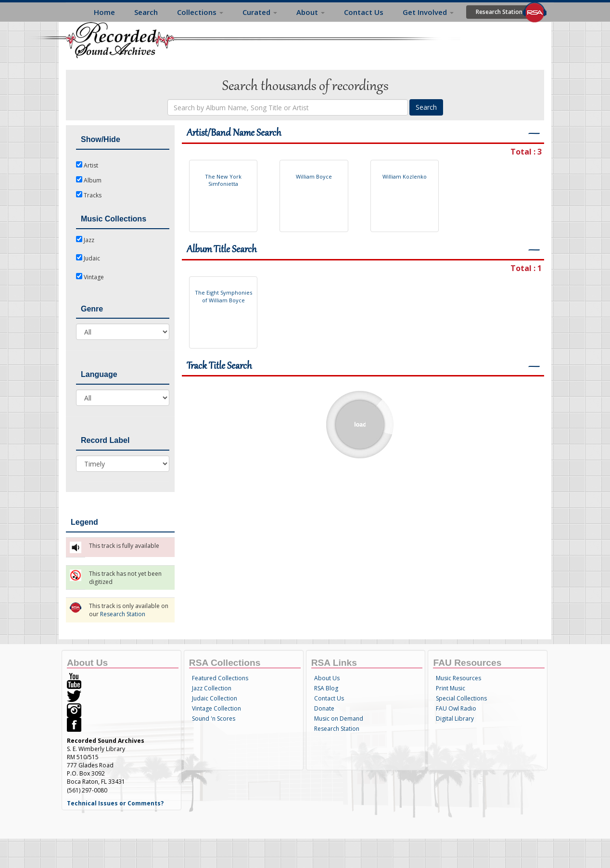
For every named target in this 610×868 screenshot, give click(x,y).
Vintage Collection (216, 708)
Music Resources (458, 678)
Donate (324, 708)
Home (104, 12)
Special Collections (461, 698)
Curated (260, 12)
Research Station (499, 12)
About (311, 12)
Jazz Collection (212, 688)
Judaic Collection (215, 698)
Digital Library (455, 719)
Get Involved (428, 12)
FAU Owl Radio (456, 708)
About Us (327, 678)
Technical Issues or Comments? (115, 803)
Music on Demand (339, 719)
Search (146, 12)
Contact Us (364, 12)
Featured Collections (220, 678)
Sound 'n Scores (214, 719)
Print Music (451, 688)
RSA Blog (326, 688)
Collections (200, 12)
